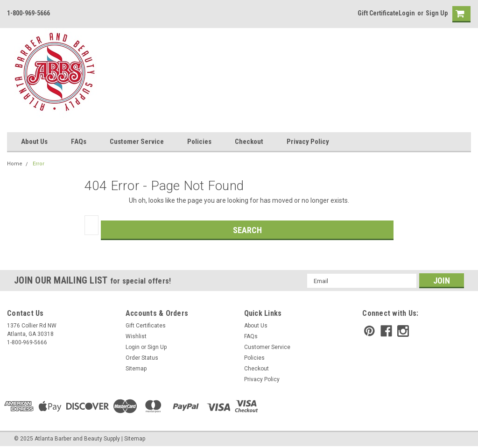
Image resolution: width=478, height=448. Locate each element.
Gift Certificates (146, 326)
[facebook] (386, 331)
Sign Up (437, 13)
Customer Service (137, 142)
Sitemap (136, 369)
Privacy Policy (308, 142)
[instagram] (403, 331)
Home (15, 164)
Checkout (249, 142)
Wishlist (136, 336)
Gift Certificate (378, 13)
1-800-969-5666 (28, 13)
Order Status (142, 358)
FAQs (79, 142)
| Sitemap (133, 439)
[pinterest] (369, 331)
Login (407, 13)
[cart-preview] (459, 14)
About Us (34, 142)
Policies (199, 142)
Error (39, 164)
